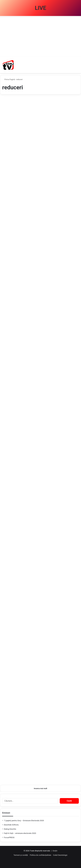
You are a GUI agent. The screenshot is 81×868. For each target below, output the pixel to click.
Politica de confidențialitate (40, 855)
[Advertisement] (40, 36)
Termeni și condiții (21, 855)
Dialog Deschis (10, 829)
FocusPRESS (9, 837)
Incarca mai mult (40, 788)
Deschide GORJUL (11, 825)
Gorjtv (55, 851)
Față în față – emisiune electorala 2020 (20, 833)
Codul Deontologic (60, 855)
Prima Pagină (9, 79)
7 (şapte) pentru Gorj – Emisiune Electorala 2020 (24, 820)
